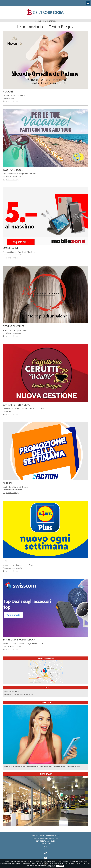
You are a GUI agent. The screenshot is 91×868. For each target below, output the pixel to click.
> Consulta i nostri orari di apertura (18, 695)
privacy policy (51, 866)
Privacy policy (45, 844)
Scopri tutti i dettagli (11, 101)
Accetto (60, 866)
